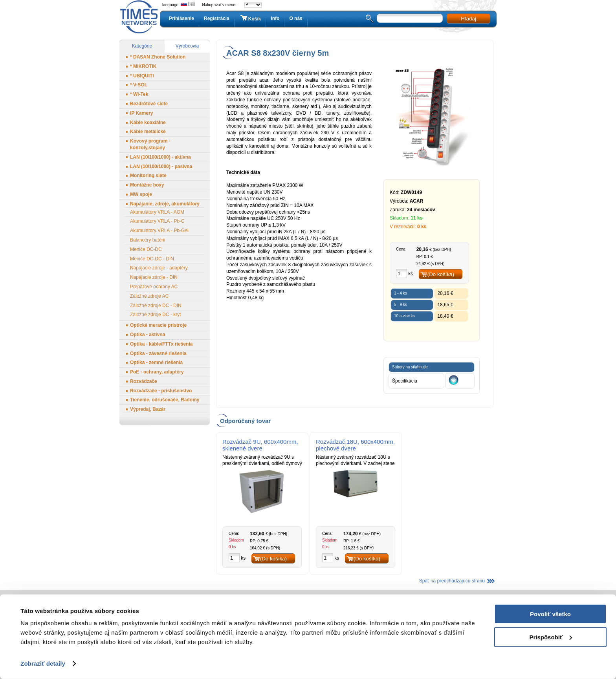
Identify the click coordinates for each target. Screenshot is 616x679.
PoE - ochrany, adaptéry (157, 372)
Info (275, 18)
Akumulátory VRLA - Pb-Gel (159, 231)
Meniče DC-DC (146, 249)
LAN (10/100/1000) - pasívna (161, 167)
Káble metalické (148, 132)
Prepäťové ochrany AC (154, 287)
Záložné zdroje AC (149, 296)
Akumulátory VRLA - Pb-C (157, 221)
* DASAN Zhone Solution (158, 57)
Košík (250, 18)
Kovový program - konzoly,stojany (150, 144)
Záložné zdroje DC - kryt (155, 315)
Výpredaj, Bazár (148, 409)
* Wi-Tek (139, 94)
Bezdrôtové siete (149, 104)
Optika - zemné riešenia (156, 362)
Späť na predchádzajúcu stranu (452, 581)
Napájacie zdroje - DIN (154, 277)
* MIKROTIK (143, 66)
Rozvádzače (144, 381)
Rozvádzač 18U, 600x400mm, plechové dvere (355, 445)
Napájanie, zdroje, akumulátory (165, 204)
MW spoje (141, 194)
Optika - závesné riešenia (158, 353)
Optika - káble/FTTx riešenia (161, 344)
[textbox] (410, 18)
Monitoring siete (148, 176)
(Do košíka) (441, 274)
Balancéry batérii (148, 240)
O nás (296, 18)
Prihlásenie (181, 18)
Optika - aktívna (148, 335)
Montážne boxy (147, 185)
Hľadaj (468, 19)
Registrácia (217, 18)
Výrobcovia (187, 46)
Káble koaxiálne (148, 123)
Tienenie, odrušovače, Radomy (165, 400)
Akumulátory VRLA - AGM (157, 212)
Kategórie (142, 46)
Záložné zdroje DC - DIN (156, 306)
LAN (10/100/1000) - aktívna (160, 157)
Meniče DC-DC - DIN (152, 259)
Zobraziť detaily (43, 663)
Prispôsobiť (551, 637)
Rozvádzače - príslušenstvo (161, 391)
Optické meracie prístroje (158, 325)
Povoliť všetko (550, 614)
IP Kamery (141, 113)
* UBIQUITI (142, 76)
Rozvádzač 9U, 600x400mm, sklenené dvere (260, 445)
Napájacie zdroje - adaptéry (159, 268)
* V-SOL (139, 85)
